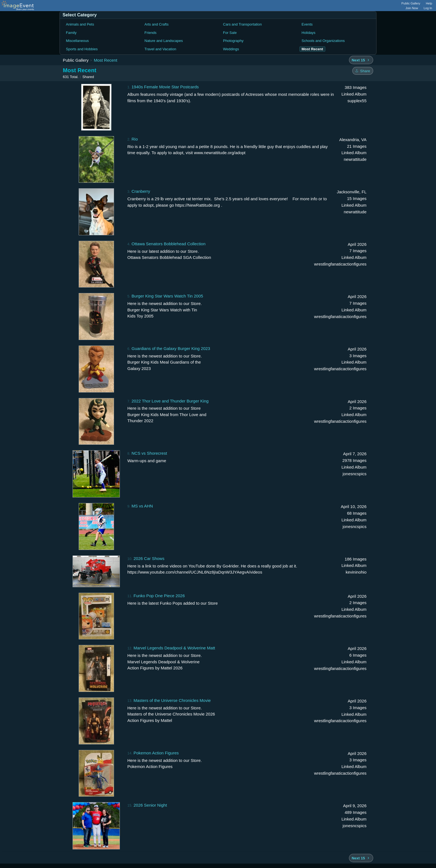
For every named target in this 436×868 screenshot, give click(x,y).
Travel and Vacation (160, 49)
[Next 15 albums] (361, 60)
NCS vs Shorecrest (149, 453)
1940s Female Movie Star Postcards (165, 87)
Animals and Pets (80, 24)
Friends (151, 33)
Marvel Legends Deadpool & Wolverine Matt (174, 648)
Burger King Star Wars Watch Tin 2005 (167, 296)
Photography (233, 41)
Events (307, 24)
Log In (428, 8)
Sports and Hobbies (82, 49)
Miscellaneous (77, 41)
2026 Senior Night (150, 805)
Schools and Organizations (323, 41)
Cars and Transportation (242, 24)
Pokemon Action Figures (156, 753)
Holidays (309, 33)
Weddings (231, 49)
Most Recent (105, 60)
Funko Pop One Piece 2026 (159, 596)
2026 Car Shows (149, 558)
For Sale (230, 33)
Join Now (412, 8)
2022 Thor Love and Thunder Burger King (170, 401)
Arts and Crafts (157, 24)
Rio (135, 139)
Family (71, 33)
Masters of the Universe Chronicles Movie (172, 700)
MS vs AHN (142, 506)
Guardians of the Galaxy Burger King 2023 (171, 348)
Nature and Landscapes (164, 41)
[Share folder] (363, 71)
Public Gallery (411, 3)
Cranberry (141, 191)
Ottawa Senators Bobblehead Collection (169, 244)
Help (429, 3)
